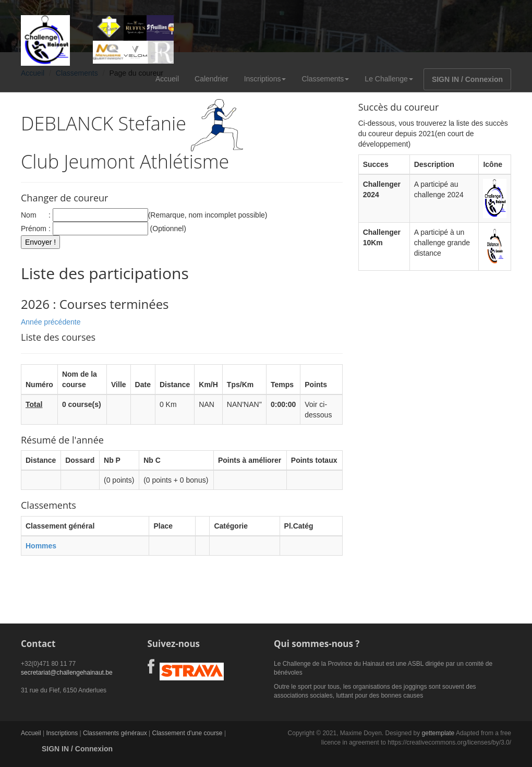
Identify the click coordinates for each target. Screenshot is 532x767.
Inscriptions (265, 79)
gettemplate (438, 733)
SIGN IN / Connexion (467, 79)
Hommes (41, 546)
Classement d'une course (188, 733)
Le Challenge (389, 79)
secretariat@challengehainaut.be (67, 673)
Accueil (167, 79)
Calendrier (211, 79)
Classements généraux (115, 733)
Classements (325, 79)
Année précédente (51, 322)
